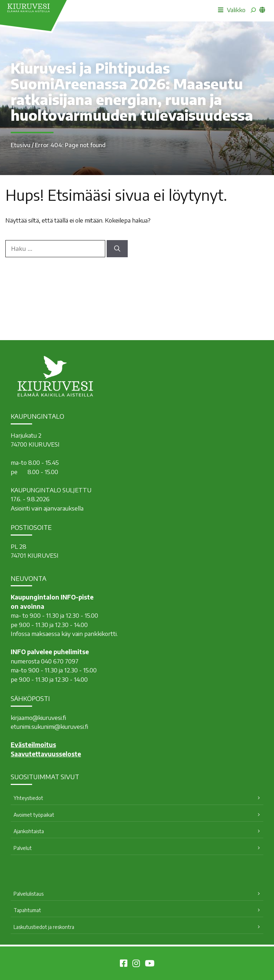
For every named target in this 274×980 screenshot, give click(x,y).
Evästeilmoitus (33, 745)
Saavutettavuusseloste (46, 754)
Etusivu (21, 145)
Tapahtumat (27, 910)
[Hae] (117, 249)
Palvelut (23, 848)
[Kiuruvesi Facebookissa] (124, 964)
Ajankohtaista (29, 831)
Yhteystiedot (28, 798)
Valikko (232, 10)
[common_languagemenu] (262, 10)
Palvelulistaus (29, 894)
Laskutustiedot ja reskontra (44, 927)
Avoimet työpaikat (34, 815)
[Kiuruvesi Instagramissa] (136, 964)
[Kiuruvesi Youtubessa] (150, 964)
